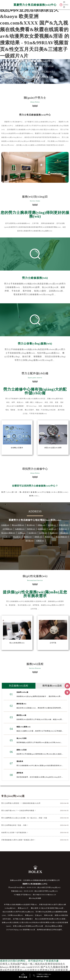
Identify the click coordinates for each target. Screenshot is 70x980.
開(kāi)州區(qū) (61, 537)
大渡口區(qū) (64, 525)
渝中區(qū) (52, 525)
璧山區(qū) (17, 537)
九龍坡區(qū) (20, 529)
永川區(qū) (43, 533)
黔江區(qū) (31, 525)
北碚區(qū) (42, 529)
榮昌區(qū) (49, 537)
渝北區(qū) (53, 529)
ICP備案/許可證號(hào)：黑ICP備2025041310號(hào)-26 (35, 895)
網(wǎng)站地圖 (35, 898)
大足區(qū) (7, 537)
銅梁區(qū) (28, 537)
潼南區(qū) (38, 537)
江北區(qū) (5, 525)
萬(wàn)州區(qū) (18, 525)
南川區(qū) (54, 533)
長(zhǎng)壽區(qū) (8, 533)
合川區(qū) (33, 533)
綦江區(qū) (64, 533)
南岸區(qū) (31, 529)
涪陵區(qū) (42, 525)
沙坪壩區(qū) (8, 529)
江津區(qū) (22, 533)
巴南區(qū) (63, 529)
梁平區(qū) (30, 541)
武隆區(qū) (40, 541)
